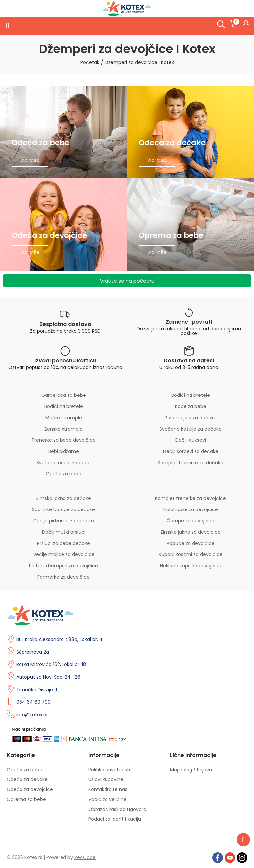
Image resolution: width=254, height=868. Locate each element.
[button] (127, 281)
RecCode (85, 857)
